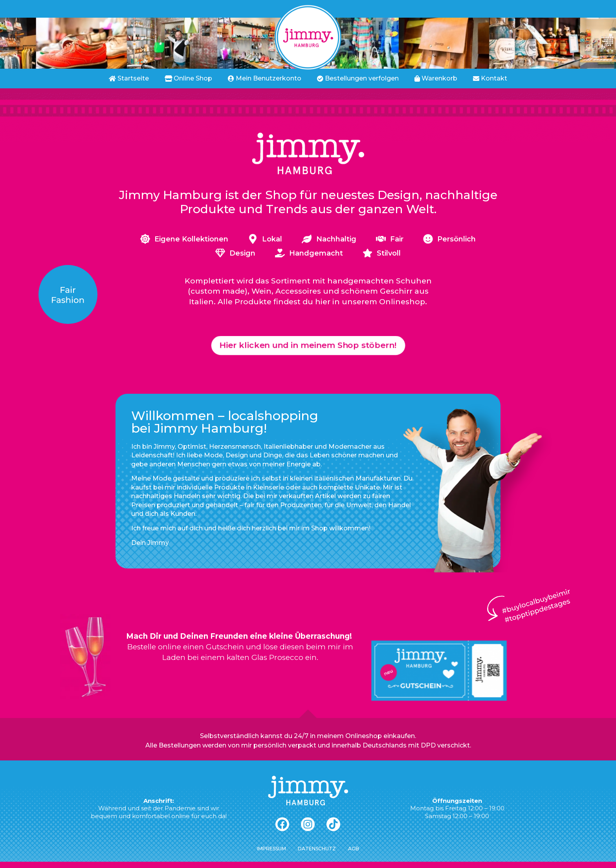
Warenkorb (436, 78)
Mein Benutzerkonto (265, 78)
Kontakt (490, 78)
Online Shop (188, 78)
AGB (357, 855)
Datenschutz (317, 855)
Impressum (268, 855)
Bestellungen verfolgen (358, 78)
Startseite (129, 78)
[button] (308, 349)
